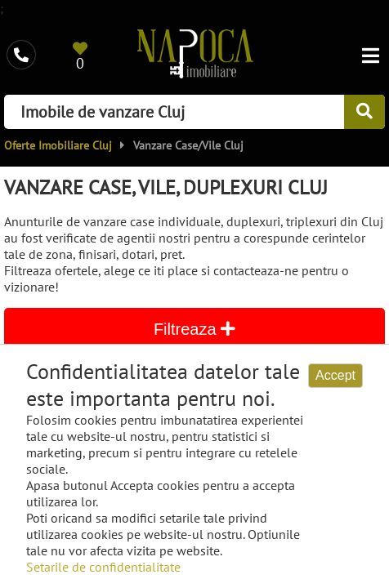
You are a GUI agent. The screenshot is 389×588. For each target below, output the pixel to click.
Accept (335, 375)
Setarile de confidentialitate (103, 567)
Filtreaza (194, 329)
